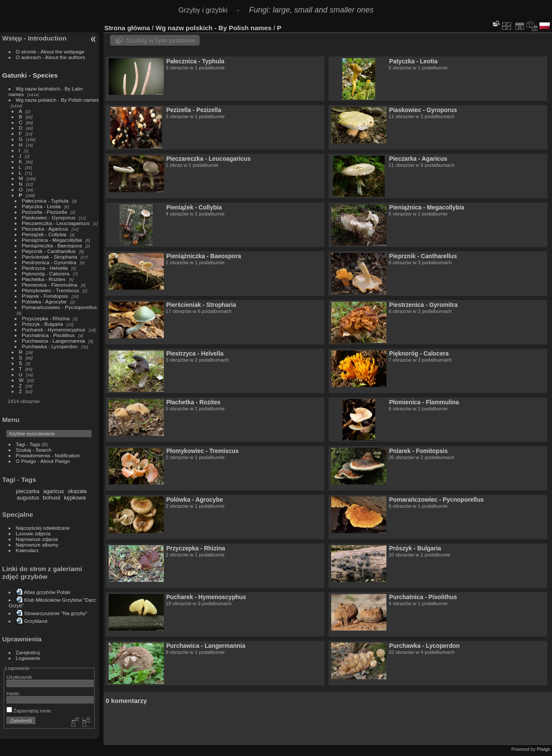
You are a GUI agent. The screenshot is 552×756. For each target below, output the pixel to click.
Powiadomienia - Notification (48, 455)
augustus (28, 498)
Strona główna (127, 28)
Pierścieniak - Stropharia (50, 257)
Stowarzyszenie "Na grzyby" (56, 613)
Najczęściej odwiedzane (43, 528)
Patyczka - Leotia (41, 206)
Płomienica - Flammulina (50, 285)
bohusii (52, 498)
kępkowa (75, 498)
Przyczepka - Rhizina (46, 318)
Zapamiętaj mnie (29, 711)
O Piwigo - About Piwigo (43, 461)
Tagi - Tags (28, 444)
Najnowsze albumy (37, 545)
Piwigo (544, 749)
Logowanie (28, 658)
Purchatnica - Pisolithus (49, 335)
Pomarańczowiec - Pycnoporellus (60, 307)
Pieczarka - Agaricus (45, 229)
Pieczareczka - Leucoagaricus (56, 223)
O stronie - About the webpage (50, 52)
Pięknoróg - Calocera (46, 273)
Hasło (13, 693)
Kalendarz (27, 550)
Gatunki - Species (30, 75)
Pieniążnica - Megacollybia (52, 240)
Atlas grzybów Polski (47, 592)
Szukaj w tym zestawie (161, 40)
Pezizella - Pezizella (45, 212)
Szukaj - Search (34, 450)
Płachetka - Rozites (44, 279)
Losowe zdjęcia (33, 533)
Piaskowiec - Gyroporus (49, 217)
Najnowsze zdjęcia (37, 539)
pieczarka (28, 491)
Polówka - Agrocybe (44, 301)
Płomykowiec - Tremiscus (51, 290)
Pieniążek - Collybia (44, 234)
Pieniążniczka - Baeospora (52, 245)
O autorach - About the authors (51, 57)
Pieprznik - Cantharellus (49, 251)
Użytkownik (19, 677)
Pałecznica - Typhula (45, 201)
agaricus (53, 491)
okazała (77, 491)
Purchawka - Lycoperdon (50, 346)
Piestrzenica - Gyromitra (49, 262)
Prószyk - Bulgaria (42, 324)
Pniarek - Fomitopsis (45, 296)
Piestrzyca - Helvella (45, 268)
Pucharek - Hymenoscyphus (54, 330)
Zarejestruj (28, 652)
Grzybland (36, 621)
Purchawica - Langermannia (54, 341)
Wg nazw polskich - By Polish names (57, 100)
